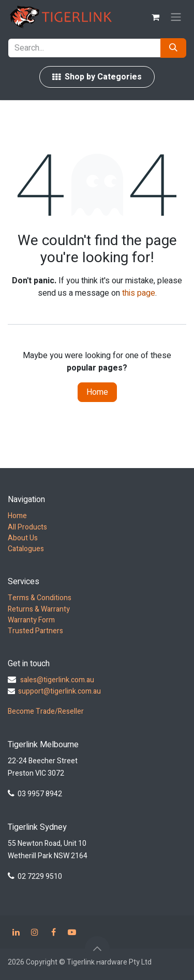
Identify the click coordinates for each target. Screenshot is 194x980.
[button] (97, 949)
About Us (23, 538)
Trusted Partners (35, 631)
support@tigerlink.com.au (59, 691)
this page (139, 293)
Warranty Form (31, 620)
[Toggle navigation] (176, 17)
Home (97, 392)
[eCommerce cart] (155, 17)
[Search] (173, 48)
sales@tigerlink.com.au (57, 680)
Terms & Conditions (40, 598)
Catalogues (26, 549)
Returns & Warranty (39, 609)
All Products (27, 527)
